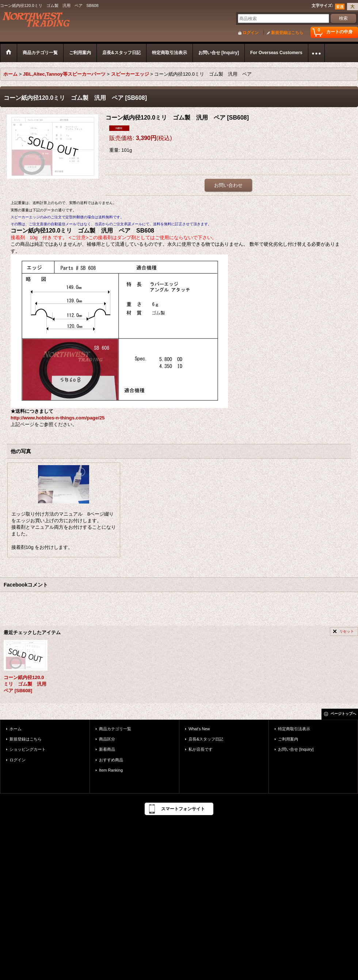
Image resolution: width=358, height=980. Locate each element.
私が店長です (201, 749)
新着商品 (107, 749)
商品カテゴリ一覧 (115, 729)
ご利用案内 (288, 739)
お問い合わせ (228, 185)
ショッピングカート (28, 749)
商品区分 (107, 739)
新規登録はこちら (287, 33)
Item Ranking (111, 770)
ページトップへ (343, 714)
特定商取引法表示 (294, 729)
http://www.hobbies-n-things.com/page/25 (58, 418)
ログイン (251, 33)
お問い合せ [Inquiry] (296, 749)
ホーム (16, 729)
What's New (199, 729)
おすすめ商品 (111, 760)
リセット (347, 631)
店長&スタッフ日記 (206, 739)
